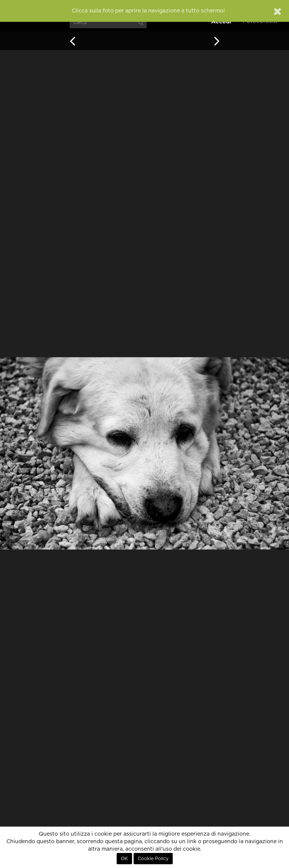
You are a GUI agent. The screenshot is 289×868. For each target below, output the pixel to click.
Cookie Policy (153, 859)
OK (124, 859)
